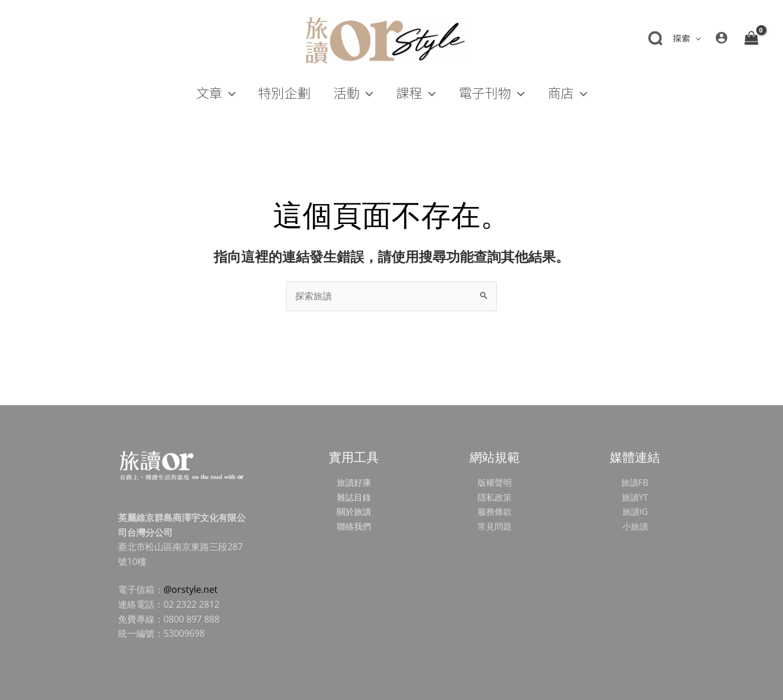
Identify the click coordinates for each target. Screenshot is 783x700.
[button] (686, 38)
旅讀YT (635, 497)
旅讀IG (635, 511)
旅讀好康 (354, 482)
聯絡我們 (354, 526)
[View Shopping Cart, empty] (751, 38)
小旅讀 (635, 526)
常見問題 (495, 526)
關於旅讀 (354, 511)
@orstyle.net (191, 589)
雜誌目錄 (354, 497)
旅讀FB (635, 482)
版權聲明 (495, 482)
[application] (696, 38)
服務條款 (495, 511)
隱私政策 (495, 497)
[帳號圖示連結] (721, 38)
